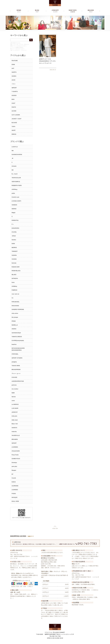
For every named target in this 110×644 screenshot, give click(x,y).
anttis (13, 193)
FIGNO (14, 494)
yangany (14, 362)
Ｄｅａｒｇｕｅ (16, 373)
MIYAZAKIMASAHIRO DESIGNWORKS (18, 349)
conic (13, 401)
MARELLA (15, 325)
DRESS (14, 134)
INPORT (14, 443)
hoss (13, 282)
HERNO (14, 209)
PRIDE (14, 321)
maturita (14, 432)
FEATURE (15, 61)
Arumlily (14, 232)
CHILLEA (14, 416)
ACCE (14, 80)
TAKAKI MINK (16, 366)
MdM (13, 393)
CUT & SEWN (16, 115)
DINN (13, 64)
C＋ (13, 224)
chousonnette (16, 451)
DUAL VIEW (15, 501)
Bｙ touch (15, 174)
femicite (14, 263)
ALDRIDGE (15, 486)
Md (13, 151)
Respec (14, 470)
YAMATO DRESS (17, 337)
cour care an (15, 294)
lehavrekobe (15, 306)
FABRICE (15, 290)
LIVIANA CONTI (16, 201)
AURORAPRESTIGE (18, 381)
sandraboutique (16, 333)
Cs (13, 298)
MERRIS (14, 248)
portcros (14, 385)
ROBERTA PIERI (17, 185)
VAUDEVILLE (16, 435)
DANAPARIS (15, 228)
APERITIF (15, 412)
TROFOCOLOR (16, 178)
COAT (14, 103)
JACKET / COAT (17, 119)
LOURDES (15, 447)
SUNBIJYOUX (16, 459)
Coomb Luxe (15, 197)
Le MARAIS (15, 404)
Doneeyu (14, 463)
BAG (13, 99)
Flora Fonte (15, 455)
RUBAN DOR (16, 267)
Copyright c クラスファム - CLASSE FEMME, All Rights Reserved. (55, 642)
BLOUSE (14, 123)
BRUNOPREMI (16, 370)
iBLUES (14, 275)
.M (12, 158)
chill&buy (14, 286)
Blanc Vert (15, 424)
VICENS (14, 259)
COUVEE (14, 377)
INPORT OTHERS (17, 358)
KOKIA (14, 482)
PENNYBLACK (16, 271)
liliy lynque (15, 317)
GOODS (14, 95)
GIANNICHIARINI (17, 155)
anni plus (14, 466)
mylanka (14, 255)
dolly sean (15, 420)
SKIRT (14, 130)
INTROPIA (15, 278)
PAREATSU (15, 220)
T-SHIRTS (15, 92)
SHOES (14, 76)
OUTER (14, 111)
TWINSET (15, 251)
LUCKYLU (15, 147)
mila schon (15, 313)
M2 (13, 170)
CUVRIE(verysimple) (18, 340)
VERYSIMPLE (16, 182)
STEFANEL (15, 354)
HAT (13, 68)
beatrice (14, 344)
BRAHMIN (15, 439)
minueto (14, 166)
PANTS (14, 107)
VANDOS (14, 205)
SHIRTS (14, 72)
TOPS (14, 127)
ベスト (14, 84)
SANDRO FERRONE (18, 309)
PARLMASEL (16, 302)
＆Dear (14, 236)
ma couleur (15, 389)
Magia (14, 213)
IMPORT (14, 88)
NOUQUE (15, 497)
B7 (13, 474)
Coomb (14, 478)
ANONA (14, 329)
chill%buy (15, 189)
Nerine (14, 397)
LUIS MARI (15, 408)
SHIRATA (14, 428)
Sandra (14, 240)
